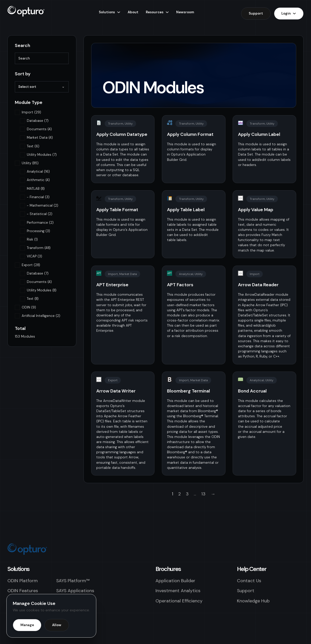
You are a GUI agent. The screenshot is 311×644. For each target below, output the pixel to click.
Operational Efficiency (179, 601)
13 (203, 494)
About (133, 12)
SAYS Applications (75, 591)
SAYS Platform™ (73, 581)
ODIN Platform (23, 581)
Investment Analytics (178, 591)
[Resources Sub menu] (167, 12)
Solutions (107, 12)
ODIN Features (23, 591)
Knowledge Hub (253, 601)
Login (286, 13)
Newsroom (185, 12)
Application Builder (175, 581)
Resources (155, 12)
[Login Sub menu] (294, 13)
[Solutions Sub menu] (119, 12)
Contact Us (249, 581)
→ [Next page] (213, 494)
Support (256, 13)
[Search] (42, 58)
